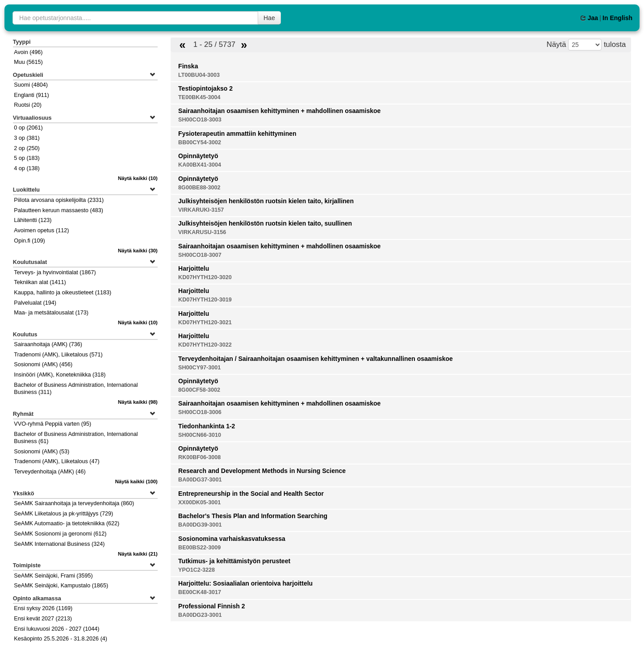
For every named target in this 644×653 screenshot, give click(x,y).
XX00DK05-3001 (199, 502)
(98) (138, 402)
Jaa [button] (589, 18)
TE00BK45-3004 (199, 97)
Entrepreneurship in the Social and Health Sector (251, 494)
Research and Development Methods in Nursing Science (262, 471)
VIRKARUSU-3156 (202, 232)
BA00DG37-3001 (200, 480)
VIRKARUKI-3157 (201, 210)
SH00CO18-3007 (200, 255)
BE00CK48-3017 (200, 592)
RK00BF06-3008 (199, 457)
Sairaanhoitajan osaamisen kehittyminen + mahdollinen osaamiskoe (279, 111)
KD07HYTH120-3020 (205, 277)
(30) (138, 251)
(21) (138, 554)
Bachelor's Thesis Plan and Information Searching (253, 516)
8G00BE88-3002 (199, 188)
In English (617, 18)
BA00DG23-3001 (200, 615)
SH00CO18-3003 (200, 120)
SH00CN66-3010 (200, 435)
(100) (136, 481)
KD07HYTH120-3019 (205, 300)
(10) (138, 178)
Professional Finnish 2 (211, 606)
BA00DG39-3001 (200, 525)
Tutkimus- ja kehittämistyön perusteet (234, 561)
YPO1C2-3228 (197, 570)
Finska (188, 66)
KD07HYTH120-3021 (205, 322)
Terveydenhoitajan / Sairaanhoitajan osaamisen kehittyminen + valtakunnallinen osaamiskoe (316, 359)
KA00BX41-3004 (200, 165)
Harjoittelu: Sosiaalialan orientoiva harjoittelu (245, 583)
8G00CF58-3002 (199, 390)
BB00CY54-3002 (200, 142)
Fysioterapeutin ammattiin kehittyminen (237, 134)
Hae (269, 18)
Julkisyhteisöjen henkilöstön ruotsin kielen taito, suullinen (265, 223)
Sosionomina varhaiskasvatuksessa (232, 539)
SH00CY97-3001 (199, 368)
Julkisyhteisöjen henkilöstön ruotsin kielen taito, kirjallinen (266, 201)
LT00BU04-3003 (199, 75)
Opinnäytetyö (198, 156)
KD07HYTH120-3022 (205, 345)
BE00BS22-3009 (199, 548)
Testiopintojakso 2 (205, 88)
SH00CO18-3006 (200, 412)
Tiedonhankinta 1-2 (207, 426)
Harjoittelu (194, 268)
